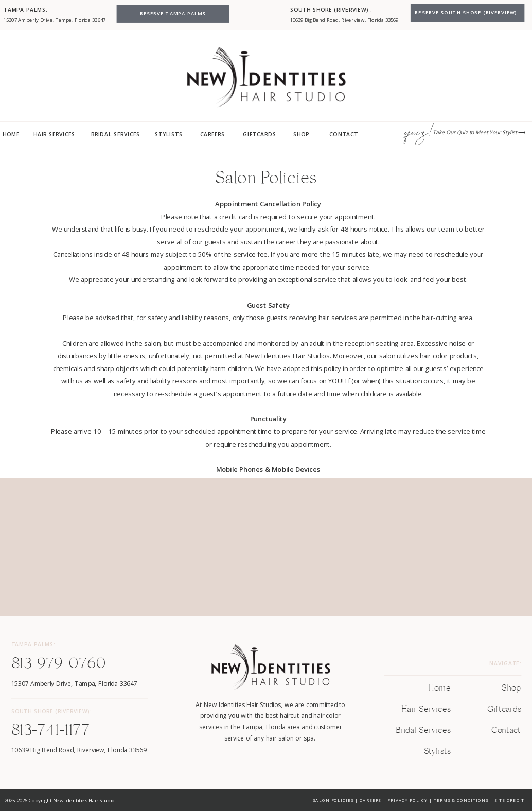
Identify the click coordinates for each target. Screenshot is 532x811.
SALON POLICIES (333, 800)
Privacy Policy (407, 800)
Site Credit (509, 800)
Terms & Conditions (461, 800)
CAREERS (370, 800)
